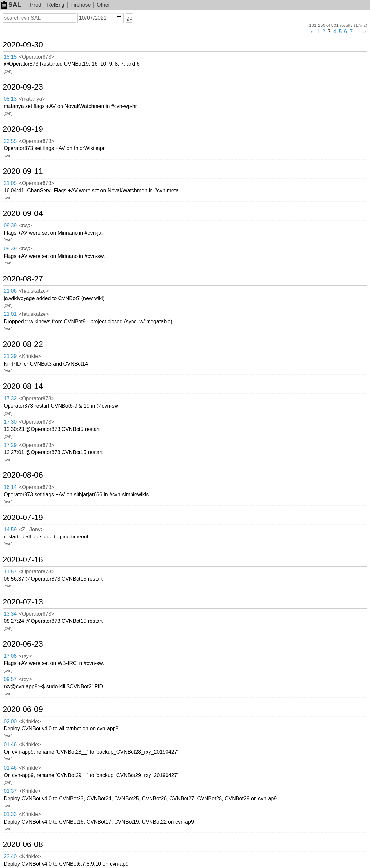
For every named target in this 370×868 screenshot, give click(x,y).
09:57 (10, 679)
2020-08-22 (23, 344)
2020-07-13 (23, 602)
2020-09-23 (23, 87)
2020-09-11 (23, 171)
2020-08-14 (23, 386)
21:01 (10, 314)
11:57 (10, 572)
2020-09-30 (23, 45)
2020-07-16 (23, 560)
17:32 (10, 398)
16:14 (10, 487)
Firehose (80, 5)
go (129, 18)
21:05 (10, 183)
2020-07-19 (23, 518)
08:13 (10, 99)
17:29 (10, 445)
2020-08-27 (23, 279)
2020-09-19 (23, 129)
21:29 (10, 356)
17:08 (10, 656)
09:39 (10, 225)
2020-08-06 (23, 475)
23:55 (10, 141)
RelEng (56, 5)
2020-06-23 (23, 644)
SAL (11, 4)
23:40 (10, 856)
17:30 (10, 422)
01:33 (10, 814)
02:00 (10, 721)
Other (103, 5)
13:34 (10, 614)
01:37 (10, 791)
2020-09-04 (23, 213)
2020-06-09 (23, 709)
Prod (36, 5)
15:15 (10, 57)
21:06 (10, 291)
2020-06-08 (23, 844)
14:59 (10, 529)
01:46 (10, 745)
